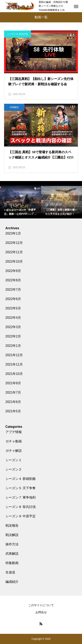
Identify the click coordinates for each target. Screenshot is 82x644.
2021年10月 (14, 374)
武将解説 (14, 107)
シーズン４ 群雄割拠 (21, 479)
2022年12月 (14, 243)
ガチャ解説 (14, 451)
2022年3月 (13, 327)
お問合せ (41, 612)
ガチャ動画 (14, 441)
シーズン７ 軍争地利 (21, 497)
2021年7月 (13, 392)
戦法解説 (12, 535)
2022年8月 (13, 280)
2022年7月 (13, 290)
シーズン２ (14, 469)
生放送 (10, 572)
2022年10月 (14, 261)
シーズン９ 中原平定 (21, 516)
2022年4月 (13, 318)
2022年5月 (13, 308)
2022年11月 (14, 252)
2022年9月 (13, 271)
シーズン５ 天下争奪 (21, 488)
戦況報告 (12, 526)
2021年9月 (13, 383)
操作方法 (12, 544)
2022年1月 (13, 346)
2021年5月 (13, 411)
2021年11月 (14, 364)
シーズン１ (14, 460)
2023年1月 (13, 233)
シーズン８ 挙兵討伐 (17, 34)
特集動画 (12, 563)
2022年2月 (13, 336)
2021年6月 (13, 402)
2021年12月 (14, 355)
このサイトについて (41, 605)
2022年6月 (13, 299)
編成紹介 (12, 582)
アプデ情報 (14, 432)
